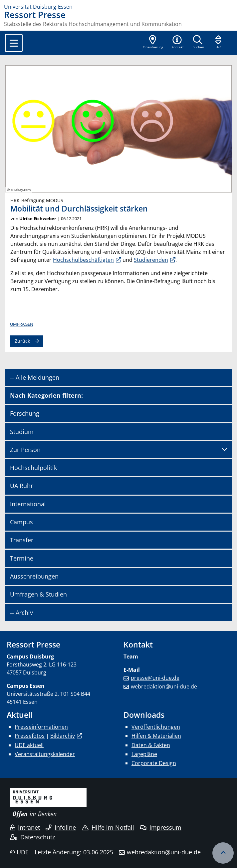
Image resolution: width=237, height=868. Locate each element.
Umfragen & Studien (38, 594)
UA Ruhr (21, 486)
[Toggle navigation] (14, 43)
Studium (22, 432)
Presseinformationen (41, 727)
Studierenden (151, 260)
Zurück (22, 341)
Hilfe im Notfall (108, 827)
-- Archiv (21, 613)
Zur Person (25, 450)
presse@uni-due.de (155, 678)
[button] (177, 43)
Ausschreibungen (34, 576)
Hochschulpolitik (33, 468)
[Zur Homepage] (118, 7)
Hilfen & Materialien (156, 736)
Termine (22, 558)
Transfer (22, 540)
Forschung (25, 413)
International (28, 504)
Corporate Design (154, 763)
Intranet (25, 827)
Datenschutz (32, 837)
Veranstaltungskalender (45, 754)
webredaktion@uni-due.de (164, 686)
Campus (21, 522)
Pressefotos (30, 736)
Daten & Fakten (151, 745)
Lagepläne (144, 754)
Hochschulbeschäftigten (83, 260)
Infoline (61, 827)
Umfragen (22, 324)
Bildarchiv (63, 736)
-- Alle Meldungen (35, 377)
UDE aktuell (29, 745)
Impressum (161, 827)
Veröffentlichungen (156, 727)
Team (131, 656)
